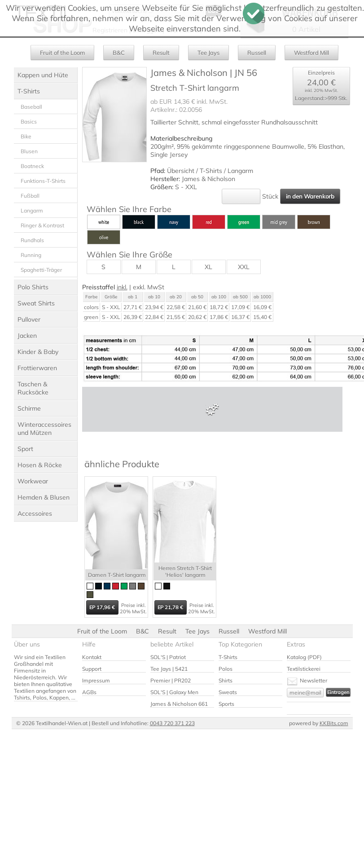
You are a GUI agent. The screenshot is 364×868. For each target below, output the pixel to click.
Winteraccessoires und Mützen (44, 429)
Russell (257, 53)
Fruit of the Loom (62, 53)
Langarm (32, 210)
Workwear (33, 481)
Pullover (29, 319)
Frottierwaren (37, 368)
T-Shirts (29, 91)
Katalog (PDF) (304, 657)
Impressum (96, 680)
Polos (226, 669)
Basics (29, 122)
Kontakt (92, 657)
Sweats (228, 692)
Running (31, 255)
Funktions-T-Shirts (43, 181)
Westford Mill (311, 53)
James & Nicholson (208, 179)
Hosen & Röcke (40, 465)
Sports (226, 704)
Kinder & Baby (38, 352)
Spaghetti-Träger (41, 270)
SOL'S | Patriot (168, 657)
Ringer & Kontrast (42, 225)
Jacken (27, 336)
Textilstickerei (304, 669)
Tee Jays (208, 53)
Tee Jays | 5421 (169, 669)
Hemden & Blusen (44, 497)
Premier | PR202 (171, 680)
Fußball (30, 196)
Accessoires (35, 514)
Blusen (29, 151)
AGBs (89, 692)
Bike (26, 136)
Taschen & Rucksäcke (33, 388)
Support (92, 669)
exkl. (139, 287)
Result (161, 53)
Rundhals (32, 240)
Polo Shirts (33, 287)
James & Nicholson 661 (179, 704)
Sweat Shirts (36, 303)
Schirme (29, 408)
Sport (25, 449)
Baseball (31, 107)
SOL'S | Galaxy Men (174, 692)
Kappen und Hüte (43, 75)
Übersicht (181, 171)
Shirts (226, 680)
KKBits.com (334, 723)
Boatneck (32, 166)
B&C (119, 53)
